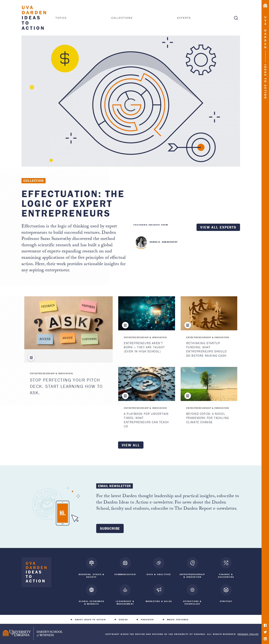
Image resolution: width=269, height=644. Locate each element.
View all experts (218, 227)
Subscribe (110, 528)
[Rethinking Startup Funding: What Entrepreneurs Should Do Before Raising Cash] (209, 313)
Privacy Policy (248, 633)
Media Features (178, 619)
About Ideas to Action (90, 619)
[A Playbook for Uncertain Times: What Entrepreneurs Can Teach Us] (147, 384)
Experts (184, 18)
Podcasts (147, 619)
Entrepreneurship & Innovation (51, 373)
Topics (61, 18)
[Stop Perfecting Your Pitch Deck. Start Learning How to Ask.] (68, 323)
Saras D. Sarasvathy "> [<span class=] (141, 242)
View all (131, 445)
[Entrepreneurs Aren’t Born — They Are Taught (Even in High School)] (147, 313)
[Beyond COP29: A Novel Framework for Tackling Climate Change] (209, 384)
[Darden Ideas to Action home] (36, 573)
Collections (122, 18)
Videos (123, 619)
